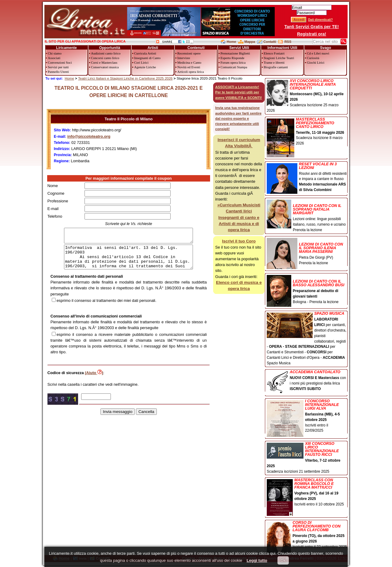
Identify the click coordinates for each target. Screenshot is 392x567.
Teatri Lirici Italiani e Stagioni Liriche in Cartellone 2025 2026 (125, 78)
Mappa (250, 42)
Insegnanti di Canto (147, 58)
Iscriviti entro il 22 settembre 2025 (307, 535)
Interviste (184, 58)
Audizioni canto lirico (106, 53)
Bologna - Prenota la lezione (307, 290)
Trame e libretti (274, 62)
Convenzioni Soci (60, 62)
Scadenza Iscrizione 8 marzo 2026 (307, 132)
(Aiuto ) (94, 380)
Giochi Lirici (316, 62)
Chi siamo (55, 53)
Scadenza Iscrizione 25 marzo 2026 (307, 96)
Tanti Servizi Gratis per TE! (312, 27)
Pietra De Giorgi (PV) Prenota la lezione (307, 252)
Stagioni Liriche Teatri (279, 58)
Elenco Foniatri (274, 53)
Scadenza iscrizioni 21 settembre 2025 (307, 458)
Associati (54, 58)
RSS (288, 42)
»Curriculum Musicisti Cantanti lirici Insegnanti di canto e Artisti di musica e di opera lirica (239, 217)
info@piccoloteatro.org (89, 136)
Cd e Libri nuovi (318, 53)
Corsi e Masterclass (104, 62)
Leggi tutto (257, 560)
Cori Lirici (141, 62)
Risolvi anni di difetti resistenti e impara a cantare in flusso (307, 178)
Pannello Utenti (58, 72)
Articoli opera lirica (191, 72)
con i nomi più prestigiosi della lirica (307, 381)
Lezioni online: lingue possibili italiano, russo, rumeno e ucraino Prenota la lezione (307, 216)
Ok (283, 560)
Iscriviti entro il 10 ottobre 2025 (307, 493)
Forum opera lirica (233, 62)
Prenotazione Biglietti (235, 53)
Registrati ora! (312, 34)
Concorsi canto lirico (105, 58)
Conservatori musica (105, 67)
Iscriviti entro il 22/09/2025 (307, 416)
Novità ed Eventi (189, 67)
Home (231, 42)
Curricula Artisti (145, 53)
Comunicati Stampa (234, 67)
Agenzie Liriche (145, 67)
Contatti (270, 42)
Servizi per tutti (58, 67)
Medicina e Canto (189, 62)
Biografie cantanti (276, 67)
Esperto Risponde (232, 58)
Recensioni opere (189, 53)
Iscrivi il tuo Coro (239, 241)
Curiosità (313, 58)
